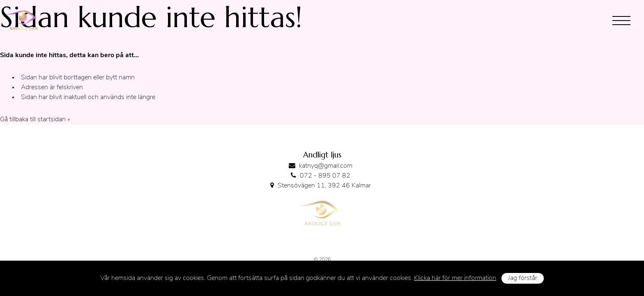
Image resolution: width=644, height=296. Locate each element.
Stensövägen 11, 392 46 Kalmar (324, 186)
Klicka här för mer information (455, 278)
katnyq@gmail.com (326, 166)
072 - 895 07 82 (325, 176)
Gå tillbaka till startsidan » (35, 120)
